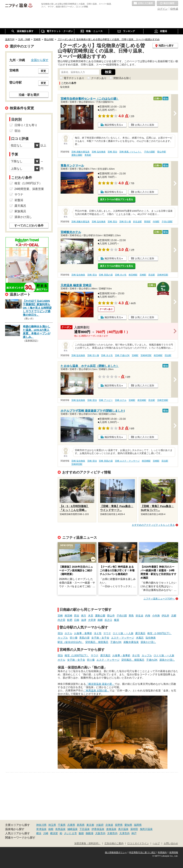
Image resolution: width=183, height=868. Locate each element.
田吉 (77, 616)
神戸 (134, 833)
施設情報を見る (113, 125)
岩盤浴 (19, 200)
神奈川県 (41, 825)
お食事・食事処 (83, 633)
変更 (43, 71)
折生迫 (139, 616)
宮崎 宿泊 (112, 152)
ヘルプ (156, 844)
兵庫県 (71, 825)
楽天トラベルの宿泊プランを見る (117, 199)
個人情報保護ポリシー (116, 852)
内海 (148, 616)
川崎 (46, 833)
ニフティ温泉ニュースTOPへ (159, 599)
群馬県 (81, 825)
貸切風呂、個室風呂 (97, 642)
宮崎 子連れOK (122, 355)
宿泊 (60, 633)
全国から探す (40, 60)
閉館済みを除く (122, 78)
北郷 (174, 616)
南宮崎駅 (133, 275)
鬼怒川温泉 (146, 829)
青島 (131, 616)
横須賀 (54, 833)
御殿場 (89, 833)
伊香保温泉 (98, 829)
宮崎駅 (143, 275)
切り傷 (74, 638)
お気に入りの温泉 (143, 3)
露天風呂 (140, 633)
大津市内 (124, 833)
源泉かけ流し (148, 642)
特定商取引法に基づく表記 (142, 852)
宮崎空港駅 (163, 400)
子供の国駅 (150, 152)
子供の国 (122, 616)
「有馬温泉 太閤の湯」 (96, 690)
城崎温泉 (72, 829)
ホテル (68, 633)
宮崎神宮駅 (163, 275)
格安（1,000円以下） (159, 633)
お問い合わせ (171, 844)
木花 (91, 616)
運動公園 (100, 616)
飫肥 (70, 620)
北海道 (109, 825)
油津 (84, 620)
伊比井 (165, 616)
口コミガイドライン (138, 844)
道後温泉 (111, 829)
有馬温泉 (60, 829)
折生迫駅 (137, 222)
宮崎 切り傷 (125, 222)
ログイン (163, 9)
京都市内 (112, 833)
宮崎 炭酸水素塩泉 (80, 152)
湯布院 (134, 829)
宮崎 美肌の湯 (106, 275)
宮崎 (60, 616)
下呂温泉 (85, 829)
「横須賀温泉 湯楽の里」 (100, 684)
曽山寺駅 (162, 152)
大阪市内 (100, 833)
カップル (63, 638)
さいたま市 (70, 833)
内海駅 (156, 222)
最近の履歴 (167, 3)
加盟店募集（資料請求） (87, 844)
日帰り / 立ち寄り (26, 125)
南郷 (100, 620)
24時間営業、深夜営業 (29, 189)
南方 (84, 616)
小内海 (156, 616)
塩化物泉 (151, 638)
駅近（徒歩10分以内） (71, 642)
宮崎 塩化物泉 (99, 152)
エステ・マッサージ (123, 638)
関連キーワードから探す (20, 838)
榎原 (117, 620)
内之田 (61, 620)
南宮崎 (68, 616)
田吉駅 (152, 275)
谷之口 (108, 620)
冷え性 (98, 633)
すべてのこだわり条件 (29, 226)
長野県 (119, 825)
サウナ (107, 633)
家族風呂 (20, 211)
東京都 (90, 825)
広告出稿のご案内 (114, 844)
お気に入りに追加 (145, 125)
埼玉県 (52, 825)
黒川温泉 (123, 829)
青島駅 (88, 155)
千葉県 (62, 825)
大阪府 (100, 825)
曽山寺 (111, 616)
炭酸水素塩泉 (131, 642)
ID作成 (174, 9)
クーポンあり (99, 78)
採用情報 (174, 852)
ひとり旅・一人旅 (123, 633)
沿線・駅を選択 (29, 95)
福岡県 (138, 825)
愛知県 (128, 825)
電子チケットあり (74, 78)
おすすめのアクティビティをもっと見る (153, 525)
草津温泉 (41, 829)
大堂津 (92, 620)
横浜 (39, 833)
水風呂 (140, 638)
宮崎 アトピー (106, 400)
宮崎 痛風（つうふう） (131, 152)
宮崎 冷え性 (121, 275)
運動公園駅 (77, 155)
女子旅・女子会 (100, 638)
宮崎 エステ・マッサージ (127, 461)
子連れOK (116, 642)
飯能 (81, 833)
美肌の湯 (84, 638)
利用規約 (162, 852)
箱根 (51, 829)
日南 (77, 620)
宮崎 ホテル (121, 400)
